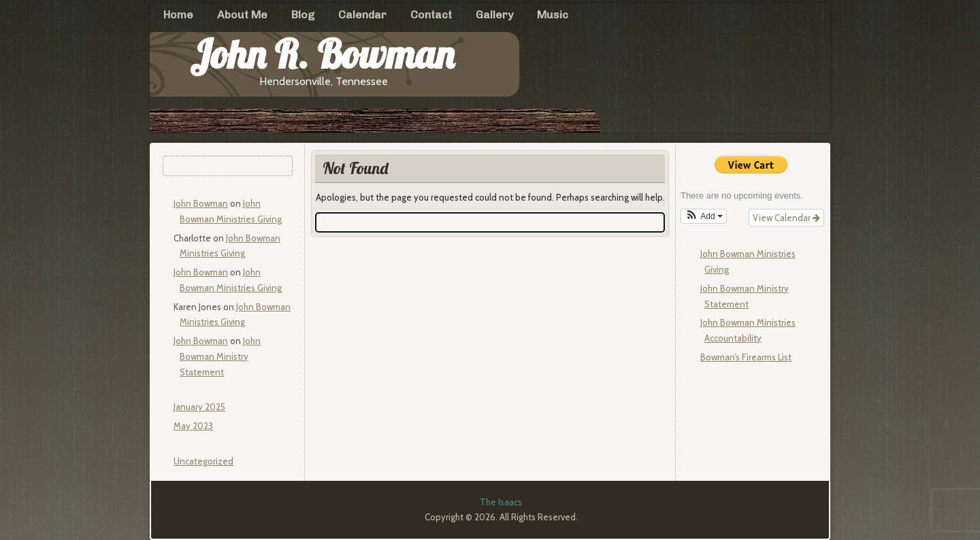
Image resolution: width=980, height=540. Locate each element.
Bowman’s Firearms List (746, 357)
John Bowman (201, 203)
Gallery (494, 15)
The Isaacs (501, 502)
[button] (704, 216)
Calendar (362, 15)
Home (178, 15)
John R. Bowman (322, 54)
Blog (303, 15)
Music (553, 15)
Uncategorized (203, 461)
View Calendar (786, 218)
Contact (431, 15)
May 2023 (193, 426)
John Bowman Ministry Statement (220, 356)
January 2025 (199, 407)
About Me (242, 15)
